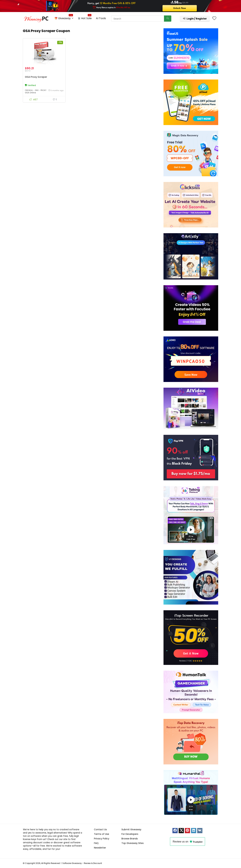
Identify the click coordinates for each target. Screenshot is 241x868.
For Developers (130, 834)
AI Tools (101, 18)
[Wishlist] (214, 18)
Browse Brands (130, 839)
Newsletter (100, 848)
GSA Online (30, 93)
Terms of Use (102, 834)
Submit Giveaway (131, 829)
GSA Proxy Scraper (36, 77)
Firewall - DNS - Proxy (36, 90)
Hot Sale (85, 18)
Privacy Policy (102, 839)
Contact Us (100, 829)
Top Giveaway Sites (133, 843)
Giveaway (64, 18)
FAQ (96, 843)
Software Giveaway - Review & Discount (82, 863)
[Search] (168, 19)
